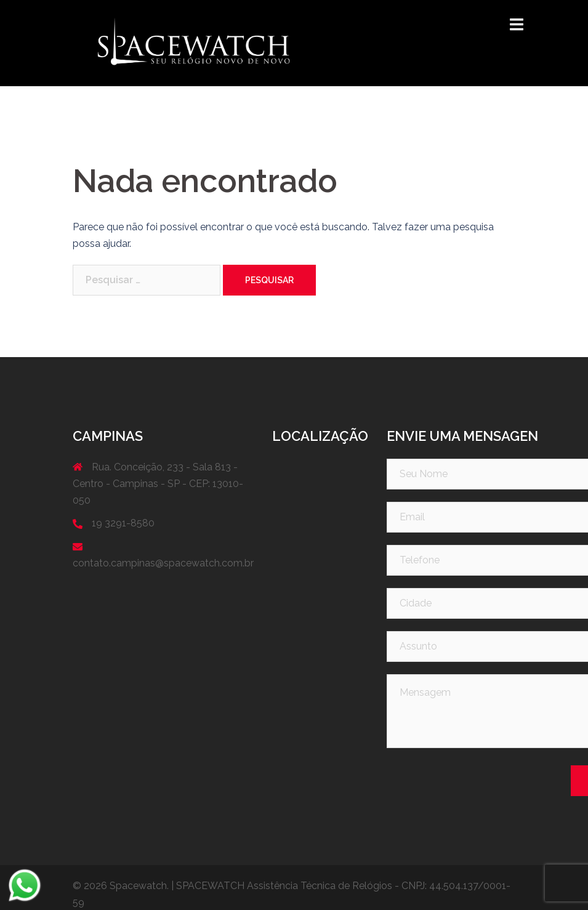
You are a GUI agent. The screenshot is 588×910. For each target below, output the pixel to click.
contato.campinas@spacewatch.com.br (163, 563)
